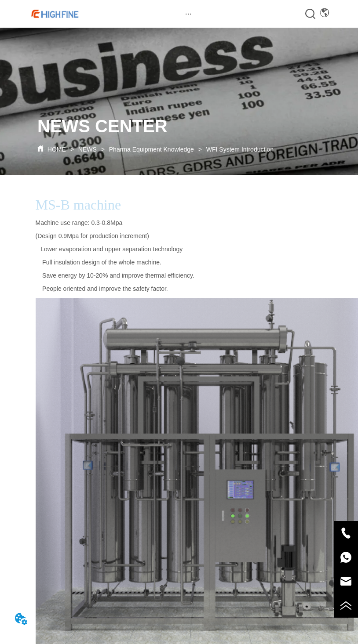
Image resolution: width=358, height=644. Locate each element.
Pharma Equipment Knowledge (152, 149)
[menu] (188, 14)
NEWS (88, 149)
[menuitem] (188, 14)
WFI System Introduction (239, 149)
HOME (57, 149)
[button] (188, 14)
